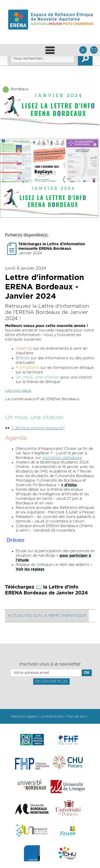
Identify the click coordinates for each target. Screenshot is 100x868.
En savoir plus (51, 682)
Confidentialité (52, 717)
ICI (39, 587)
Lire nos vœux (18, 391)
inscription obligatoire (62, 458)
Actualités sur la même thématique (47, 616)
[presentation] (50, 696)
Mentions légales (24, 717)
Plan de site (76, 717)
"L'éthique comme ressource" (38, 428)
